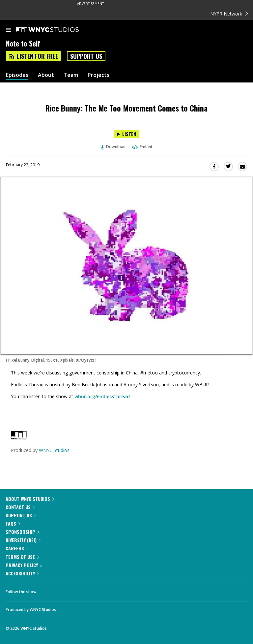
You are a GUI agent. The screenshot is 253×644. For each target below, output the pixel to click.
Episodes (17, 75)
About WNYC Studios (30, 499)
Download (113, 147)
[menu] (9, 30)
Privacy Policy (24, 565)
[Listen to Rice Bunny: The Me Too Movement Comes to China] (126, 134)
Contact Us (20, 507)
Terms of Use (22, 557)
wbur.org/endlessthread (102, 396)
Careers (17, 548)
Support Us (86, 56)
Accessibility (22, 573)
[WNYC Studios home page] (56, 30)
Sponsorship (22, 532)
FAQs (13, 523)
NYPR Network (229, 14)
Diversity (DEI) (23, 540)
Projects (98, 75)
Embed (142, 147)
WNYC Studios (54, 450)
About (46, 75)
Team (71, 75)
